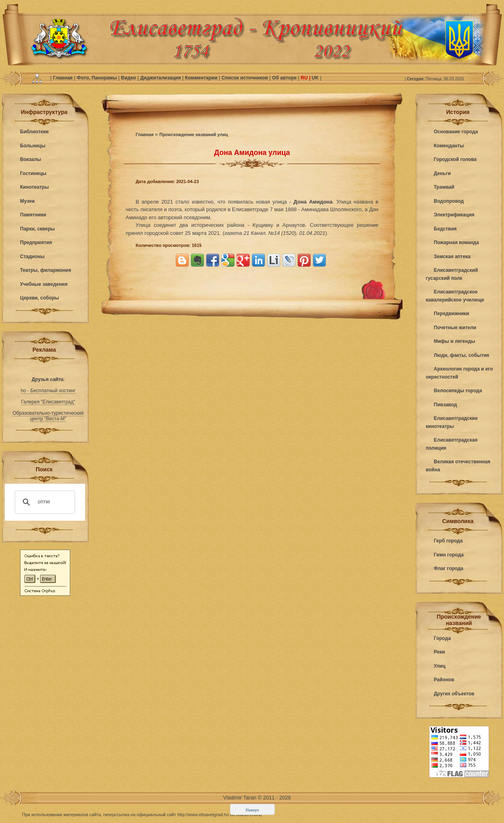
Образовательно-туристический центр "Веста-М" (48, 416)
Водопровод (449, 201)
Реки (439, 652)
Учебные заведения (44, 284)
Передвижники (451, 314)
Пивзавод (445, 405)
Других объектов (454, 694)
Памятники (33, 215)
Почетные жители (455, 328)
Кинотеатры (35, 187)
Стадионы (32, 257)
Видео (129, 78)
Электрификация (454, 215)
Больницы (33, 146)
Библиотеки (34, 132)
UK (315, 78)
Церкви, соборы (40, 298)
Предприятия (36, 242)
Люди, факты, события (461, 355)
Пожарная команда (456, 242)
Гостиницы (33, 173)
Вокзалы (30, 159)
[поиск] (44, 502)
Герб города (448, 541)
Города (442, 638)
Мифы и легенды (454, 341)
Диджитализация (161, 78)
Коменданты (449, 146)
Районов (444, 680)
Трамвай (444, 187)
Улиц (440, 666)
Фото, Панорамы (97, 78)
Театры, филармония (46, 270)
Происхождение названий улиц (194, 134)
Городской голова (455, 159)
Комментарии (202, 78)
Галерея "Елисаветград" (48, 402)
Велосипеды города (458, 391)
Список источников (245, 78)
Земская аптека (452, 257)
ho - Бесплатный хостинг (48, 391)
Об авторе (285, 78)
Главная (63, 78)
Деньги (442, 173)
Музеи (27, 201)
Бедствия (445, 229)
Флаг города (449, 568)
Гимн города (449, 555)
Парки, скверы (38, 229)
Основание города (456, 132)
